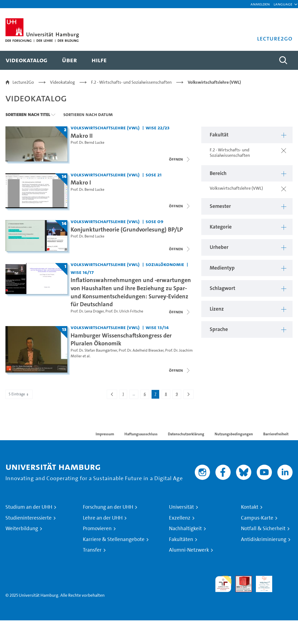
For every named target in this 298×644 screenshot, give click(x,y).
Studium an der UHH (29, 507)
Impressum (105, 434)
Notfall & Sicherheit (263, 529)
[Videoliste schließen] (180, 206)
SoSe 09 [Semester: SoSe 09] (154, 221)
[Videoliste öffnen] (180, 159)
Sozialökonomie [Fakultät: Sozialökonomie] (165, 264)
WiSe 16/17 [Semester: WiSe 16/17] (82, 272)
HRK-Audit (261, 582)
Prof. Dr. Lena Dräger (87, 311)
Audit (241, 579)
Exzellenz (180, 518)
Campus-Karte (257, 518)
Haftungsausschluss (141, 434)
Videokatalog (62, 82)
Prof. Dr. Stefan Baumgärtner (94, 350)
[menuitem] (26, 60)
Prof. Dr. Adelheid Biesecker (141, 350)
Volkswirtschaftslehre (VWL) (214, 82)
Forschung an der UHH (108, 507)
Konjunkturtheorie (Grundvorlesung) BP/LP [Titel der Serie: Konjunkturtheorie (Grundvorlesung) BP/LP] (127, 229)
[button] (283, 4)
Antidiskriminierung (264, 539)
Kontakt (250, 507)
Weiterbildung (22, 529)
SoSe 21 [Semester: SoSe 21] (154, 175)
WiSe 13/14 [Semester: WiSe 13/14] (157, 327)
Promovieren (97, 529)
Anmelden (260, 4)
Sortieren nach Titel (28, 114)
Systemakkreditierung (284, 579)
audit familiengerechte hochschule (223, 584)
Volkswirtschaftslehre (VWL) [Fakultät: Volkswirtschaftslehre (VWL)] (105, 128)
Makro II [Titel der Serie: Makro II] (82, 136)
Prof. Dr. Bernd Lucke (87, 143)
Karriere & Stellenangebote (114, 539)
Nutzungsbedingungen (234, 434)
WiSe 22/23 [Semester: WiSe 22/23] (158, 128)
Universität (181, 507)
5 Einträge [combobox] (19, 394)
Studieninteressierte (29, 518)
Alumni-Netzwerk (189, 550)
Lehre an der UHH (103, 518)
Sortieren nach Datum (88, 114)
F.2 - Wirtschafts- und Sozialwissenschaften (131, 82)
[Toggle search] (283, 60)
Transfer (92, 550)
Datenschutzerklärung (186, 434)
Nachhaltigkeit (185, 529)
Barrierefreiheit (276, 434)
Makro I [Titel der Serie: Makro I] (81, 182)
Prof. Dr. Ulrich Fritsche (124, 311)
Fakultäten (181, 539)
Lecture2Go (23, 82)
